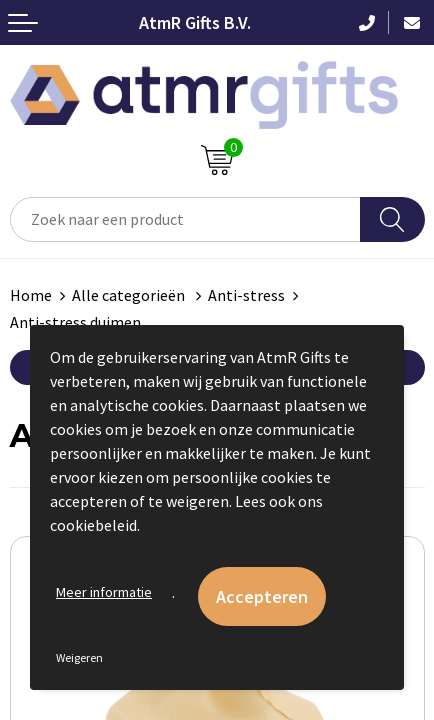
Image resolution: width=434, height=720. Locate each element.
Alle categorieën (130, 295)
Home (31, 295)
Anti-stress (246, 295)
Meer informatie (104, 592)
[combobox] (185, 219)
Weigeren (79, 657)
